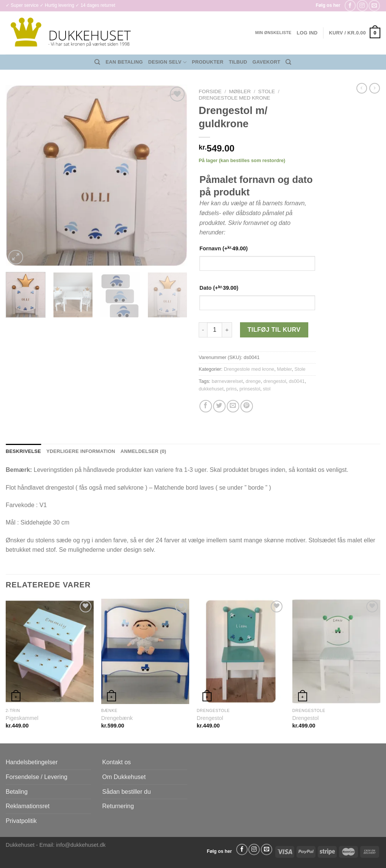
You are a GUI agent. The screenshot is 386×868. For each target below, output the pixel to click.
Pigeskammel (22, 718)
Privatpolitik (21, 821)
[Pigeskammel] (50, 652)
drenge (253, 381)
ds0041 (297, 381)
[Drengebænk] (145, 652)
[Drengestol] (241, 652)
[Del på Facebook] (206, 406)
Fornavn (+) (224, 248)
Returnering (118, 806)
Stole (267, 91)
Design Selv (167, 62)
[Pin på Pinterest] (247, 406)
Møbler (240, 91)
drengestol (275, 381)
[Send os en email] (374, 5)
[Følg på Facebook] (350, 5)
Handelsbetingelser (32, 762)
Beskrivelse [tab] (23, 451)
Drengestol (210, 718)
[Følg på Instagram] (362, 5)
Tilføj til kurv (274, 330)
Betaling (17, 792)
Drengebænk (117, 718)
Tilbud (238, 62)
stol (267, 389)
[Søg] (97, 62)
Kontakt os (117, 762)
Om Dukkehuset (124, 777)
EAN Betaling (124, 62)
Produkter (208, 62)
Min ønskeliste (273, 33)
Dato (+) (219, 288)
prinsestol (250, 389)
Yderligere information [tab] (81, 451)
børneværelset (227, 381)
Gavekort (267, 62)
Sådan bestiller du (127, 792)
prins (232, 389)
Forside (210, 91)
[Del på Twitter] (219, 406)
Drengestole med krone (235, 98)
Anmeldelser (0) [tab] (143, 451)
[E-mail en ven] (233, 406)
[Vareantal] (215, 330)
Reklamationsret (28, 806)
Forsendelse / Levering (37, 777)
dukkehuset (211, 389)
